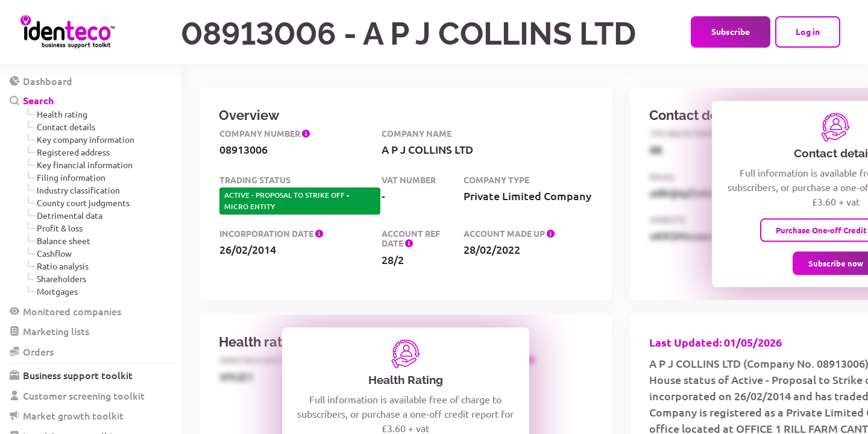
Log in (808, 31)
